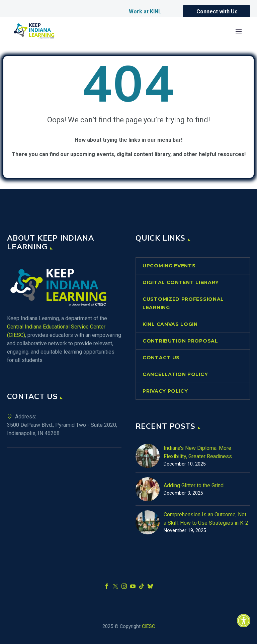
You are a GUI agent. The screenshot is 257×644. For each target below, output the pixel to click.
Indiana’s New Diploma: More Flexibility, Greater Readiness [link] (198, 452)
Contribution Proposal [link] (180, 341)
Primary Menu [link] (239, 31)
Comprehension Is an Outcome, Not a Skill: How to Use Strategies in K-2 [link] (206, 519)
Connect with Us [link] (217, 12)
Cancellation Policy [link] (175, 374)
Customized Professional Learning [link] (183, 303)
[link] (244, 621)
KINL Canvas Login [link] (170, 324)
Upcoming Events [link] (169, 266)
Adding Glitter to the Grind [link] (194, 485)
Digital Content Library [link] (181, 282)
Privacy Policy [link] (165, 391)
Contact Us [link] (161, 358)
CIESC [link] (148, 626)
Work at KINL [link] (145, 12)
